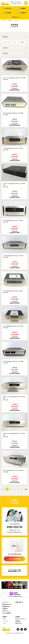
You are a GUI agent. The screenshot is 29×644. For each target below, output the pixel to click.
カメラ (15, 42)
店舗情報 (22, 8)
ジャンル (5, 53)
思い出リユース (15, 17)
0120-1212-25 (14, 527)
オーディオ (6, 42)
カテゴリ (5, 37)
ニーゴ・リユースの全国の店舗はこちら (15, 570)
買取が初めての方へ (7, 604)
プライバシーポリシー (20, 619)
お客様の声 (22, 13)
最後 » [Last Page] (26, 489)
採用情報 (17, 621)
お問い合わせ (19, 623)
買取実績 (7, 13)
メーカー (5, 48)
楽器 (22, 42)
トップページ (5, 602)
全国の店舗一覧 (19, 602)
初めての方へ (7, 8)
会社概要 (17, 617)
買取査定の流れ (6, 606)
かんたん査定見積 (7, 613)
